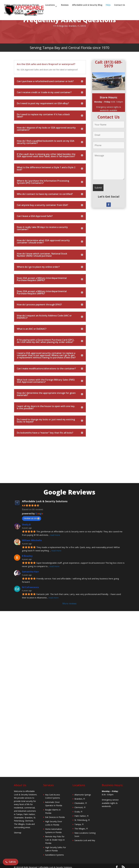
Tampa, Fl (79, 824)
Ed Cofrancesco (30, 587)
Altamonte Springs (83, 795)
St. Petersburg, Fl (82, 820)
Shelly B (26, 525)
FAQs (108, 5)
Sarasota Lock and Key (85, 840)
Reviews (65, 5)
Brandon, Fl (80, 799)
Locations (50, 5)
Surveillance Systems (55, 855)
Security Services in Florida (26, 5)
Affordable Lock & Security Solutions (45, 501)
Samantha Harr (30, 572)
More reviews (69, 604)
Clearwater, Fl (81, 803)
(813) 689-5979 (113, 64)
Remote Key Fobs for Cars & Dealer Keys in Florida (55, 840)
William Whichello (32, 540)
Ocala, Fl (78, 812)
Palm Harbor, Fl (81, 816)
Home (7, 5)
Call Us (11, 862)
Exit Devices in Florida (55, 817)
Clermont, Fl (80, 807)
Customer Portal (12, 13)
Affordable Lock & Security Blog (87, 5)
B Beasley (27, 556)
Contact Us (120, 5)
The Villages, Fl (81, 829)
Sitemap (18, 833)
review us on (32, 518)
